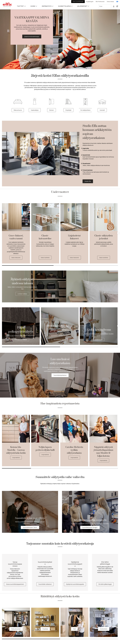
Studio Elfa (88, 181)
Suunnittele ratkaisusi (45, 585)
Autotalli (102, 110)
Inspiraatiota (16, 458)
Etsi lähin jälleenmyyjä (105, 585)
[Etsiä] (105, 6)
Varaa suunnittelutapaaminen (15, 585)
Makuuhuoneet (16, 630)
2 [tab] (79, 265)
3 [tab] (112, 265)
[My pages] (114, 6)
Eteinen (52, 110)
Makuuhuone (18, 110)
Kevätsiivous (99, 340)
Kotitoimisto (104, 630)
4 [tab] (104, 468)
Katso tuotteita (45, 258)
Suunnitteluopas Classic (30, 527)
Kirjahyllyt (68, 110)
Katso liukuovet (16, 258)
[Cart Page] (117, 6)
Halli (74, 630)
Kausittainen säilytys (60, 340)
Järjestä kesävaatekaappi (32, 36)
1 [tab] (28, 265)
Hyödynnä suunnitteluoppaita (75, 585)
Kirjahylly (45, 630)
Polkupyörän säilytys (21, 340)
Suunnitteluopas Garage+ (90, 527)
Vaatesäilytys (35, 110)
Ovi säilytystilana (85, 110)
